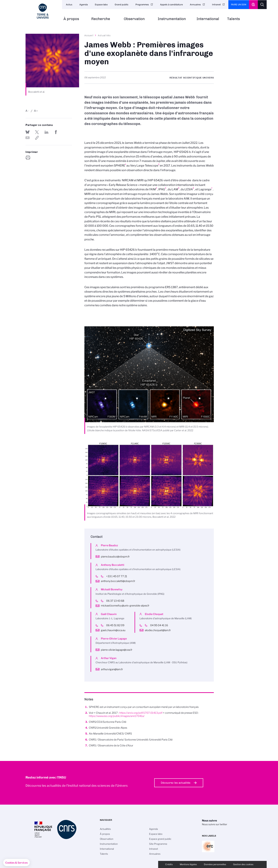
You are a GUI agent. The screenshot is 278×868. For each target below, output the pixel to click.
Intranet (216, 5)
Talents (233, 19)
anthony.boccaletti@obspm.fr (118, 581)
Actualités (104, 35)
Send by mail (27, 138)
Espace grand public (160, 839)
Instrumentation (172, 19)
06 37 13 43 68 (118, 601)
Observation (134, 19)
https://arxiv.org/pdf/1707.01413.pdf (141, 713)
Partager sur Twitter (37, 132)
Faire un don (239, 5)
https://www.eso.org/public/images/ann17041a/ (117, 716)
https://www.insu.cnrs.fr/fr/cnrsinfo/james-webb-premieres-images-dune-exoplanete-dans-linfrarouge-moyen (37, 138)
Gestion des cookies (243, 864)
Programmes (142, 5)
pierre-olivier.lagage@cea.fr (117, 650)
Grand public (122, 5)
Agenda (84, 5)
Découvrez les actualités (176, 783)
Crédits (169, 864)
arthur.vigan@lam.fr (112, 669)
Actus (69, 5)
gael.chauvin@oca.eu (113, 630)
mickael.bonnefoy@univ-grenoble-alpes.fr (125, 606)
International (208, 19)
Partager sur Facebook (56, 132)
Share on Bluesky (27, 132)
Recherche (101, 19)
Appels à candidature (171, 5)
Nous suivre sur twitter (215, 824)
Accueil (89, 35)
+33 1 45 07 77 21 (119, 576)
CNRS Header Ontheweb (253, 5)
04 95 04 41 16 (162, 625)
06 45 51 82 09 (118, 625)
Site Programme (158, 844)
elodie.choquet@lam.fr (158, 630)
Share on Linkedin (46, 132)
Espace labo (101, 5)
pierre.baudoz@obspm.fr (115, 557)
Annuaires (195, 5)
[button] (16, 863)
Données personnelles (215, 864)
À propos (71, 19)
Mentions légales (188, 864)
